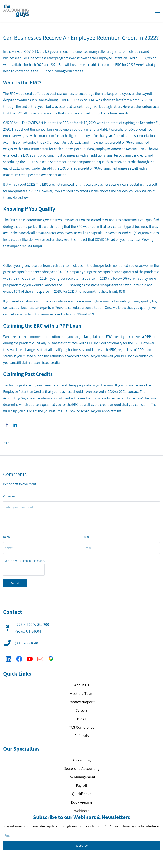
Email (86, 537)
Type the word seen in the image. (24, 561)
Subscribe (81, 832)
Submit (15, 583)
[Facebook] (19, 656)
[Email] (40, 656)
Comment (10, 496)
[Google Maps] (51, 656)
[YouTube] (30, 656)
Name (7, 537)
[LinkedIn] (8, 656)
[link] (7, 425)
